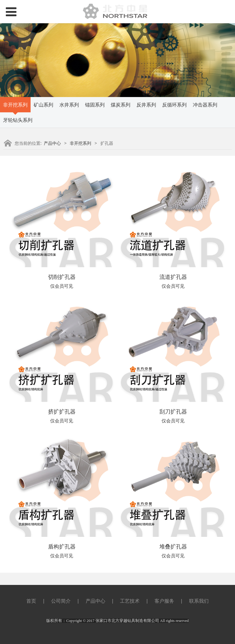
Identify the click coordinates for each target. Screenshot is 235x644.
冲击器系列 (205, 105)
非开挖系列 (15, 105)
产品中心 (52, 143)
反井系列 (146, 105)
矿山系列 (43, 105)
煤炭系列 (121, 105)
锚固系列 (95, 105)
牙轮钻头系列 (18, 120)
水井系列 (69, 105)
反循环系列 (174, 105)
